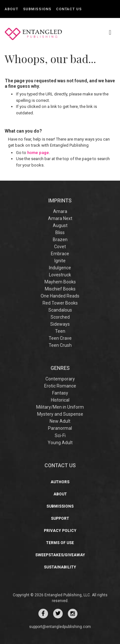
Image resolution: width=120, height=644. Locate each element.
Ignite (60, 261)
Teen (60, 331)
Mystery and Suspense (60, 414)
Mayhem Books (60, 282)
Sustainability (60, 567)
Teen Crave (60, 338)
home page (38, 153)
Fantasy (60, 393)
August (60, 225)
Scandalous (60, 310)
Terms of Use (60, 543)
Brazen (60, 240)
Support (60, 518)
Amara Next (60, 218)
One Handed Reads (60, 296)
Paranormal (60, 428)
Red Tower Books (60, 303)
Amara (60, 211)
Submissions (37, 9)
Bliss (60, 232)
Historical (60, 400)
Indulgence (60, 268)
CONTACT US (60, 465)
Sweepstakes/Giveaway (60, 555)
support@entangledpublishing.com (60, 627)
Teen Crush (60, 345)
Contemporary (60, 379)
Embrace (60, 254)
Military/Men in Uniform (60, 407)
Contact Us (69, 9)
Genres (60, 368)
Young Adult (60, 443)
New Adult (60, 421)
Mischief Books (60, 289)
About (12, 9)
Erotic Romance (60, 386)
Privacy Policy (60, 531)
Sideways (60, 324)
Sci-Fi (60, 436)
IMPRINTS (60, 201)
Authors (60, 482)
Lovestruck (60, 275)
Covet (60, 247)
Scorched (60, 317)
